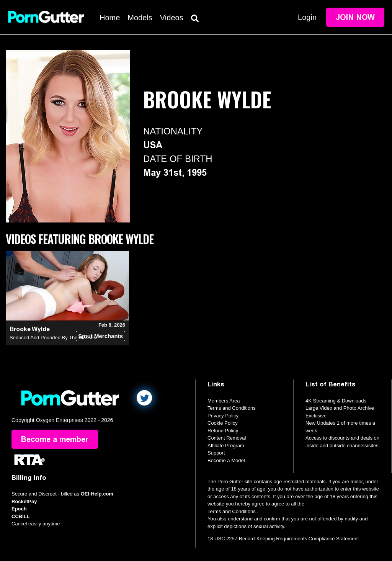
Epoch (19, 509)
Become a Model (226, 460)
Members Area (224, 401)
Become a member (55, 439)
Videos (172, 18)
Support (216, 453)
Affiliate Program (226, 446)
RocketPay (24, 501)
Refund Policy (223, 431)
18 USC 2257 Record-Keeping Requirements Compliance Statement (283, 539)
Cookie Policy (223, 423)
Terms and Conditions (232, 408)
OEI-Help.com (97, 494)
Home (110, 18)
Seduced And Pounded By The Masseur (54, 338)
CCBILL (21, 516)
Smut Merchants (100, 336)
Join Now (355, 17)
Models (140, 18)
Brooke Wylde (30, 329)
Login (307, 17)
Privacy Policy (223, 416)
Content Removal (227, 438)
